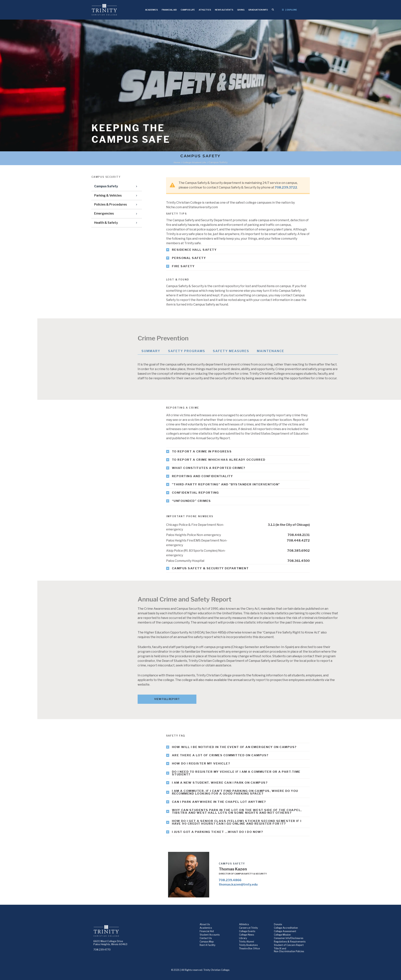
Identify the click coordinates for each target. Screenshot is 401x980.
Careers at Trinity (248, 928)
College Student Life (194, 162)
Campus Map (207, 942)
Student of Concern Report (289, 945)
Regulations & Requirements (290, 942)
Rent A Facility (207, 945)
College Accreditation (286, 928)
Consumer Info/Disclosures (289, 938)
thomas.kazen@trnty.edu (238, 885)
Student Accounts (210, 935)
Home (177, 162)
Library (243, 938)
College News (247, 935)
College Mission (282, 935)
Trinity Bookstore (248, 945)
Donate (278, 924)
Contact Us (206, 938)
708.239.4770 (102, 950)
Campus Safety (106, 186)
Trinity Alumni (247, 942)
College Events (247, 931)
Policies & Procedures (111, 204)
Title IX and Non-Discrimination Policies (289, 950)
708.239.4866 (230, 880)
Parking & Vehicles (108, 195)
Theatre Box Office (249, 948)
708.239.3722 (286, 187)
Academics (206, 928)
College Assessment (285, 931)
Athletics (244, 924)
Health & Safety (106, 223)
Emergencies (104, 213)
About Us (205, 924)
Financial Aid (207, 931)
